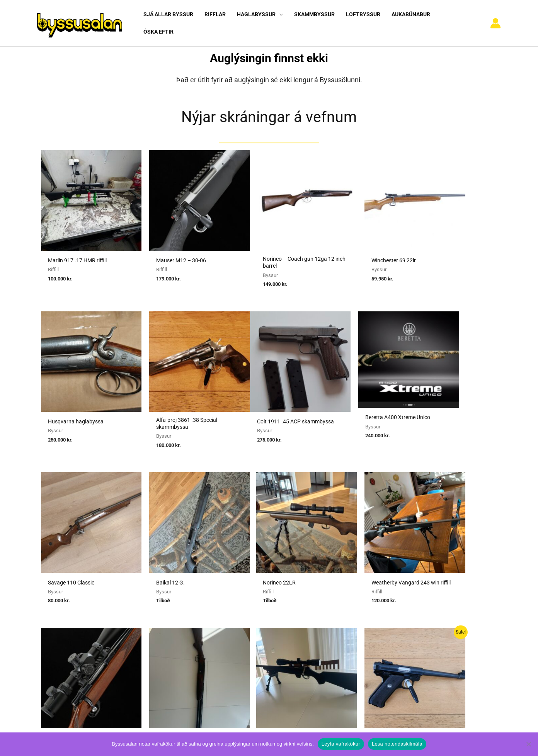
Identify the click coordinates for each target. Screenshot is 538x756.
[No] (528, 744)
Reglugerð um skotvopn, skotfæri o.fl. (252, 620)
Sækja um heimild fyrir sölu (239, 598)
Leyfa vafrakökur (341, 744)
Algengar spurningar (390, 598)
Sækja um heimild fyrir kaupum (244, 588)
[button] (277, 20)
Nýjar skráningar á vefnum (269, 110)
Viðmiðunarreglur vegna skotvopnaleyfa (255, 641)
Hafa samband (383, 630)
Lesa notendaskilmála (397, 744)
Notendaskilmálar (387, 588)
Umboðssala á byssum (233, 609)
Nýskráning (379, 609)
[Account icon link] (495, 20)
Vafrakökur (379, 620)
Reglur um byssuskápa (233, 630)
